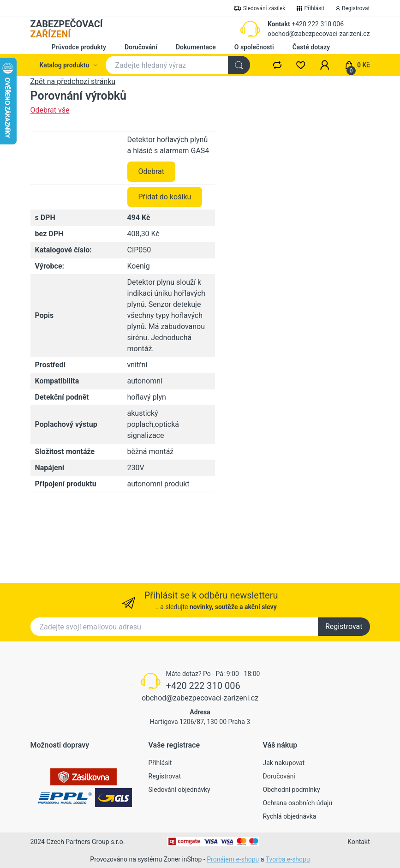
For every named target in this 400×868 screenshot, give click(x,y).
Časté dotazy (311, 47)
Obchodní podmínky (292, 790)
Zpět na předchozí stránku (73, 81)
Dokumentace (196, 47)
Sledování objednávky (179, 790)
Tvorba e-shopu (288, 859)
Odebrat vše (50, 110)
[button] (325, 65)
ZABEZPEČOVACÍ (67, 29)
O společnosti (254, 47)
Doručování (141, 47)
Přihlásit (160, 763)
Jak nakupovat (284, 763)
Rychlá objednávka (290, 816)
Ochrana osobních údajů (298, 803)
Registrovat (344, 626)
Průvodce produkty (79, 47)
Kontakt (279, 24)
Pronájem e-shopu (233, 859)
